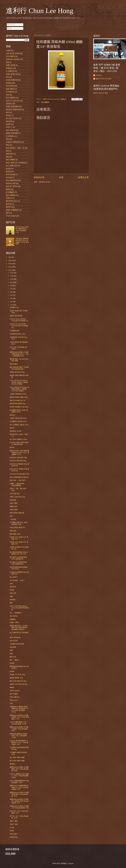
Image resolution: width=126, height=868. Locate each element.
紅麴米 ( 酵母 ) (15, 622)
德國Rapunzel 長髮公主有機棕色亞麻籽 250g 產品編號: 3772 (19, 794)
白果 (11, 703)
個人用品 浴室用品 (12, 118)
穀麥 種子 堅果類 (12, 186)
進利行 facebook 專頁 (100, 93)
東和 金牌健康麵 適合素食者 (19, 477)
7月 (11, 289)
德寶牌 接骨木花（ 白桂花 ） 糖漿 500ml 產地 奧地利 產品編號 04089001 (19, 627)
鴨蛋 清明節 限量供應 (17, 513)
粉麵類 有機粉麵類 (12, 133)
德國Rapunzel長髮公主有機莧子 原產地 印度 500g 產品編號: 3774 (19, 801)
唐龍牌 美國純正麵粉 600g (19, 397)
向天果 (12, 828)
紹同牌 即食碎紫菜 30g (17, 404)
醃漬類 (8, 189)
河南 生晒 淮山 (15, 697)
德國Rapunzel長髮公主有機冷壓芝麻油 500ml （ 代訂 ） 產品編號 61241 (19, 354)
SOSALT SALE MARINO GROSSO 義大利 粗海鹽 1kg (19, 326)
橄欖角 (12, 687)
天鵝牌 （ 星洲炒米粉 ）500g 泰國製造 (18, 484)
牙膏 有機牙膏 (11, 56)
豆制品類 (9, 83)
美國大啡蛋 (13, 506)
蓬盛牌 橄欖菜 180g (16, 678)
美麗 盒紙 (13, 531)
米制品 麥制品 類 (12, 74)
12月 (12, 273)
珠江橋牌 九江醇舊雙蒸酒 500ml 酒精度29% (18, 558)
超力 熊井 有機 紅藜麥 (17, 761)
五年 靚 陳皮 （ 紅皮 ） (18, 580)
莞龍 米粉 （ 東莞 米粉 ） (18, 480)
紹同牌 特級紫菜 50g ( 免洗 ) (19, 407)
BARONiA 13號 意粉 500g (18, 458)
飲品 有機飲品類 (11, 166)
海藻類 (8, 124)
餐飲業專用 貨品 (11, 201)
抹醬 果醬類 (10, 89)
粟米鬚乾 (13, 600)
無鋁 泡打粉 (14, 616)
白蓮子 (12, 831)
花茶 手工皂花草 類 (12, 101)
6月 (11, 292)
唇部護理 (9, 121)
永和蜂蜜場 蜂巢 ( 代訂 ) (18, 334)
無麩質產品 (10, 154)
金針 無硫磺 (14, 694)
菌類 (7, 157)
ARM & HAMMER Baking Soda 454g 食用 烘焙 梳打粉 (19, 608)
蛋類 (7, 145)
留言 (10, 28)
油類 (7, 95)
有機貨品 (9, 68)
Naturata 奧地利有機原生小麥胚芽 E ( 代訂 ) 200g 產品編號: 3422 (19, 743)
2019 (10, 264)
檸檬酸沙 (13, 619)
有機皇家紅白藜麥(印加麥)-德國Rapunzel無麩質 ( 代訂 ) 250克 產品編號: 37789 (19, 709)
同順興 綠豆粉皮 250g (17, 372)
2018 (10, 267)
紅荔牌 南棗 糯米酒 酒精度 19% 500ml (19, 568)
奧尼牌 (8, 172)
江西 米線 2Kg (14, 494)
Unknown (99, 75)
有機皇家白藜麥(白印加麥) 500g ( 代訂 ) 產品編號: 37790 (19, 736)
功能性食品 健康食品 (13, 59)
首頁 (61, 177)
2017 (10, 270)
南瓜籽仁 (13, 415)
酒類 (7, 139)
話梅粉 (12, 671)
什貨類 (8, 50)
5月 (11, 295)
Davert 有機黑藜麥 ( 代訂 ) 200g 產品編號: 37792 (19, 723)
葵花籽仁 (13, 764)
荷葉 (11, 654)
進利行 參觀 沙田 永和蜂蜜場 (16, 163)
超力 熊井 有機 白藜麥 (17, 757)
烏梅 (11, 596)
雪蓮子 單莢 (14, 824)
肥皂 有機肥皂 (11, 98)
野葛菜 (12, 590)
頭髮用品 (9, 198)
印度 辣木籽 (14, 837)
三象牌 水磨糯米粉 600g (18, 394)
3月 (11, 302)
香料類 (8, 115)
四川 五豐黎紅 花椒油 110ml (19, 425)
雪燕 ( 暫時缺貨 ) (15, 638)
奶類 (7, 62)
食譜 (7, 112)
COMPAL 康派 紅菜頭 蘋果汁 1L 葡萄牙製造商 (19, 443)
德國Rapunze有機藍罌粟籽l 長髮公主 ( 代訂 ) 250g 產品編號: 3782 (19, 787)
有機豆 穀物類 (11, 65)
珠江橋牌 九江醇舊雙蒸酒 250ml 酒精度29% (18, 563)
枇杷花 (12, 428)
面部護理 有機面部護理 (14, 110)
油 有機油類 (10, 92)
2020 (10, 260)
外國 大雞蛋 (14, 503)
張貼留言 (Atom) (44, 182)
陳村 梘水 (13, 657)
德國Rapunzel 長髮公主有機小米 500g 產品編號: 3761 (19, 807)
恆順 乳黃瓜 (14, 364)
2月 (11, 305)
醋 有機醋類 (45, 102)
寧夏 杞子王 (14, 700)
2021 (10, 257)
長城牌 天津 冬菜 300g (17, 675)
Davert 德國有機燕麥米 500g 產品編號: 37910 (19, 782)
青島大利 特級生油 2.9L (18, 400)
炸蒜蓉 (12, 663)
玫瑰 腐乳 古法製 (15, 431)
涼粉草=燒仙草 (15, 691)
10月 (12, 279)
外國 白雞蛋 (14, 510)
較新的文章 (39, 177)
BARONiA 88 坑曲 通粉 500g (19, 474)
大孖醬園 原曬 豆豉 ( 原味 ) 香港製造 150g (19, 523)
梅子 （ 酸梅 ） (15, 660)
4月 (11, 298)
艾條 (11, 584)
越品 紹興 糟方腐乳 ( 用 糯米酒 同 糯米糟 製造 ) (19, 368)
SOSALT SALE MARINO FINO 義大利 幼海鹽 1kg (19, 320)
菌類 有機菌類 (11, 160)
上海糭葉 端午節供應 (17, 644)
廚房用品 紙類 (11, 183)
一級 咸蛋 (13, 519)
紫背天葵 (13, 587)
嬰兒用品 (9, 204)
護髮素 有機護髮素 (12, 210)
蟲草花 (12, 447)
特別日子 (9, 127)
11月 (12, 276)
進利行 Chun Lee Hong (40, 11)
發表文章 (11, 25)
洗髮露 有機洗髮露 (12, 107)
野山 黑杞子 (14, 577)
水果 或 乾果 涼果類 (13, 53)
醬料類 (8, 207)
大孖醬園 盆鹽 (14, 331)
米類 (7, 77)
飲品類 (8, 169)
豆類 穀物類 (10, 86)
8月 (11, 286)
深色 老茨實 (14, 641)
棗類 (7, 151)
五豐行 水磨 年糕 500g (17, 497)
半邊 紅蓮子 (14, 834)
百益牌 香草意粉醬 (16, 316)
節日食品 (9, 177)
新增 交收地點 (11, 174)
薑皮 (11, 603)
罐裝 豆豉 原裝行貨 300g (18, 681)
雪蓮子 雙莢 (14, 821)
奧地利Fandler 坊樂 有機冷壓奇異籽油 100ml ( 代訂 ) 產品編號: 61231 (19, 453)
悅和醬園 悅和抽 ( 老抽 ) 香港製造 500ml (19, 411)
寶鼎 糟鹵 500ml (15, 534)
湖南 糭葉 (13, 647)
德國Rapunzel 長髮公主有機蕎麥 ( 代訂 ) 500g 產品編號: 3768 (19, 769)
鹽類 (7, 213)
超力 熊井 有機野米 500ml (18, 439)
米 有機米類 (10, 71)
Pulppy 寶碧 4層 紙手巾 (18, 527)
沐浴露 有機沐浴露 (12, 80)
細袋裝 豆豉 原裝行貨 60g (18, 684)
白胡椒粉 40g (14, 307)
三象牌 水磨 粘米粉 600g (18, 418)
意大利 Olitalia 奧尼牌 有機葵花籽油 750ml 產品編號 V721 (22, 230)
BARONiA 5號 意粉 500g (18, 461)
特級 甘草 (13, 593)
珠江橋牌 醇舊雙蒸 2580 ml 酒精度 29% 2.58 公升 (19, 553)
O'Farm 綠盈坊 (11, 216)
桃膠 (11, 650)
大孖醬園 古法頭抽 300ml (18, 421)
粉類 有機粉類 (11, 130)
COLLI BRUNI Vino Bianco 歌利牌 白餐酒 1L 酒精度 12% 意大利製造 (19, 382)
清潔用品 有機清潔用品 (14, 142)
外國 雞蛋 (13, 500)
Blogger (71, 863)
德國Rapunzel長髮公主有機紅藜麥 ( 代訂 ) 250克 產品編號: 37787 (19, 717)
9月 (11, 282)
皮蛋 (11, 516)
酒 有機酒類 (10, 136)
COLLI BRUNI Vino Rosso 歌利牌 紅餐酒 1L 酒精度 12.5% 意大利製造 (19, 389)
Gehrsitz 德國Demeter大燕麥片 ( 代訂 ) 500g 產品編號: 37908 (19, 776)
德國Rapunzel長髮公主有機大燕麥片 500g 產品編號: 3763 (19, 729)
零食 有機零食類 (11, 180)
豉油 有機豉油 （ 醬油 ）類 (15, 148)
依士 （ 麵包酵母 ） (16, 613)
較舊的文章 (83, 177)
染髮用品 (9, 104)
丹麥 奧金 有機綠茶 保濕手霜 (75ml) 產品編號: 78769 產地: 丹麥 (22, 241)
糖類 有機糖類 (11, 195)
